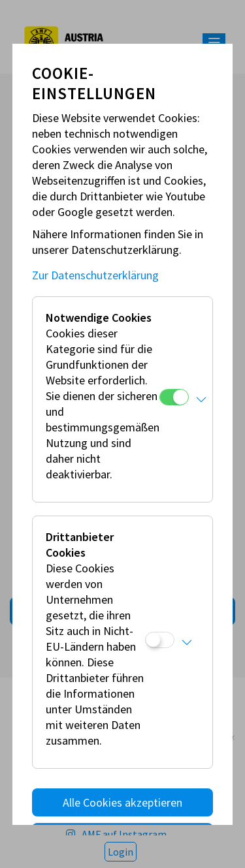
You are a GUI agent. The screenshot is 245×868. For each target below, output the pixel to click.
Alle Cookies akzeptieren (122, 802)
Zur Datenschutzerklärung (95, 275)
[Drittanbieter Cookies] (160, 640)
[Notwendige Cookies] (174, 397)
